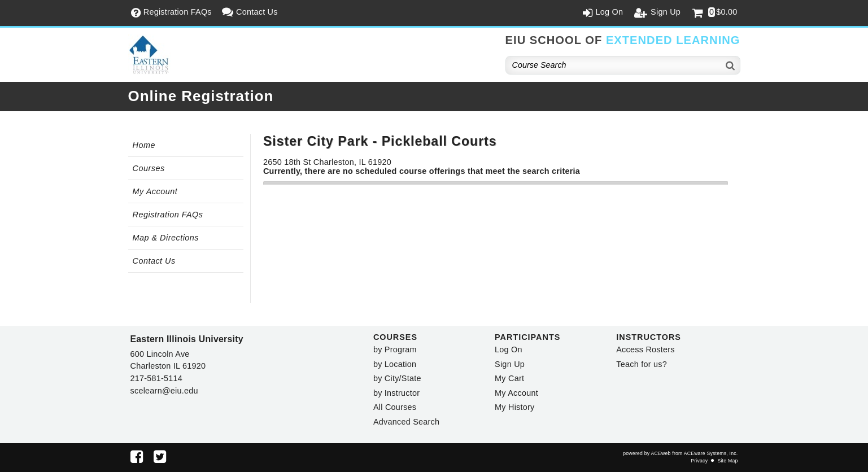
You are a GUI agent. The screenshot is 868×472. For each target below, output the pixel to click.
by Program (395, 349)
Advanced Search (406, 422)
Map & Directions (166, 238)
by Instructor (396, 393)
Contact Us (154, 261)
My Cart (509, 378)
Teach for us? (642, 364)
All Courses (395, 407)
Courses (149, 168)
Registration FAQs (168, 215)
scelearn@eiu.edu (164, 391)
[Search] (731, 65)
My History (514, 407)
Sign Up (510, 364)
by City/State (397, 378)
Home (144, 145)
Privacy (699, 461)
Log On (509, 349)
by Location (395, 364)
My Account (155, 191)
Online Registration (201, 96)
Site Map (727, 461)
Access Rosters (645, 349)
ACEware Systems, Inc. (711, 453)
